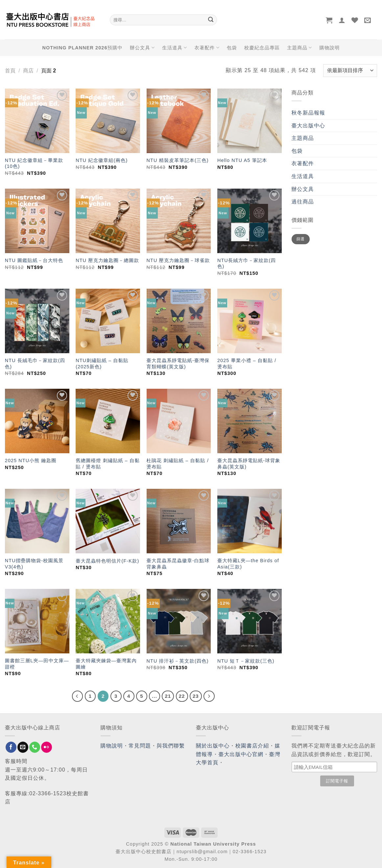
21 (168, 696)
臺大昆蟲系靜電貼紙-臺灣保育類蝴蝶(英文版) (178, 364)
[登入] (342, 20)
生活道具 (175, 48)
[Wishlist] (355, 20)
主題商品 (299, 48)
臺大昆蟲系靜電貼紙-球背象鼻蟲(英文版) (249, 464)
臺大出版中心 (309, 126)
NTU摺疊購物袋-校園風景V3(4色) (34, 564)
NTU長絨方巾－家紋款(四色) (247, 263)
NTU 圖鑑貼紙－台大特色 (34, 260)
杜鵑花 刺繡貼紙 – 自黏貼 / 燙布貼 (178, 464)
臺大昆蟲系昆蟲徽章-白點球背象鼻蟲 (178, 564)
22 (182, 696)
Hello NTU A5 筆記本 (242, 160)
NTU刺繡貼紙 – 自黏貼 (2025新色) (102, 364)
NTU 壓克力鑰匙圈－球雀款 (178, 260)
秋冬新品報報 (309, 113)
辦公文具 (142, 48)
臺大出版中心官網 (241, 754)
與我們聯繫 (171, 746)
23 (196, 696)
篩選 (301, 239)
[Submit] (211, 20)
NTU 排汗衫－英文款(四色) (178, 661)
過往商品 (303, 202)
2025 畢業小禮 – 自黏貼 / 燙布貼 (247, 364)
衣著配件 (207, 48)
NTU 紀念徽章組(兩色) (102, 160)
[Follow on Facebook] (11, 747)
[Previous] (78, 696)
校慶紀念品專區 (262, 48)
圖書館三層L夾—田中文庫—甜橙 (37, 664)
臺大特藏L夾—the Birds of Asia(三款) (248, 564)
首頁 (10, 71)
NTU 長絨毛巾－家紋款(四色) (35, 364)
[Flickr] (47, 747)
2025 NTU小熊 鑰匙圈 (31, 460)
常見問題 (140, 746)
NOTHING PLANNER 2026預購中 (83, 48)
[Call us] (35, 747)
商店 (28, 71)
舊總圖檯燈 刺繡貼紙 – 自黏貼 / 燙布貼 (108, 464)
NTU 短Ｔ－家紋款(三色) (246, 661)
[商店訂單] (350, 71)
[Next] (209, 696)
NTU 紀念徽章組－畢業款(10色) (34, 163)
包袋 (232, 48)
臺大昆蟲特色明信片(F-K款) (107, 561)
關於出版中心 (213, 746)
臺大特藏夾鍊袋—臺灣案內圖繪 (106, 664)
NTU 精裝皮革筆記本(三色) (178, 160)
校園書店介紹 (252, 746)
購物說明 (329, 48)
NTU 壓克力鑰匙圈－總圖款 (107, 260)
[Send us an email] (23, 747)
